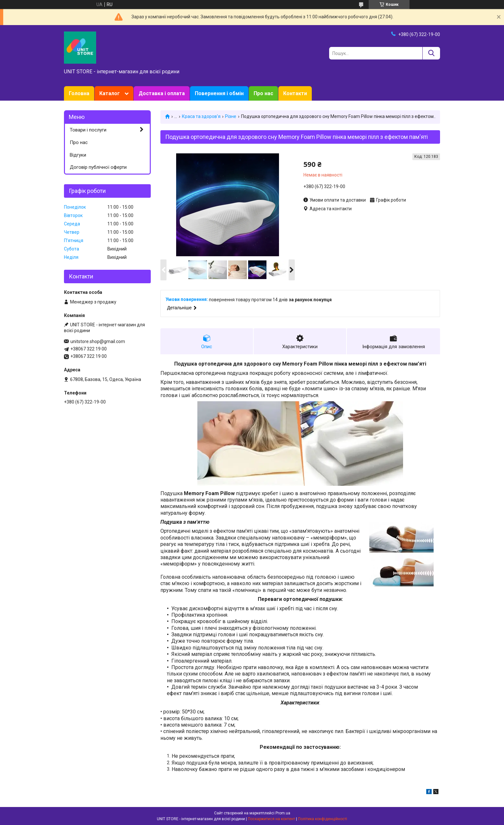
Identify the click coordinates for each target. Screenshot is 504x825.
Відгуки (78, 155)
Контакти (295, 93)
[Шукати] (431, 53)
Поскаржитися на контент (271, 819)
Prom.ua (283, 813)
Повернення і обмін (219, 93)
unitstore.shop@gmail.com (98, 341)
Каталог (110, 93)
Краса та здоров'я (201, 116)
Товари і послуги (88, 130)
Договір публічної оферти (98, 167)
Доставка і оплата (162, 93)
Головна (79, 93)
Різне (231, 116)
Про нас (263, 93)
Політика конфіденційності (323, 819)
